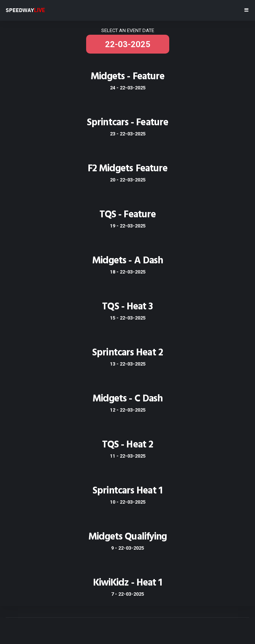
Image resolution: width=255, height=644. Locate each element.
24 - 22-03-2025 (128, 88)
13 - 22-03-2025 (128, 364)
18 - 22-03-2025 (128, 272)
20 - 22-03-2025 (128, 180)
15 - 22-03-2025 (128, 318)
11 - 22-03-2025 (128, 456)
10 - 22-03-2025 (128, 502)
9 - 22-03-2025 (127, 548)
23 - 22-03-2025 (128, 134)
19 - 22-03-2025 (128, 226)
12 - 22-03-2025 (128, 410)
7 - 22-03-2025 (127, 594)
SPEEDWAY (25, 10)
